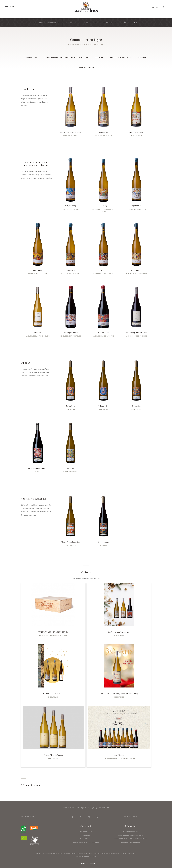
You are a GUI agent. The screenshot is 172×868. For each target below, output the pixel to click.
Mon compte (86, 824)
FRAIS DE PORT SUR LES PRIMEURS (53, 630)
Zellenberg (70, 404)
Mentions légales (131, 830)
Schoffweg (70, 268)
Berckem (70, 466)
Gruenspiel (135, 268)
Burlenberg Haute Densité (135, 330)
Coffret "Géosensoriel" (53, 692)
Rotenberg (37, 268)
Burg (102, 268)
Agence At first (90, 855)
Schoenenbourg (135, 132)
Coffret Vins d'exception (119, 630)
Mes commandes (86, 830)
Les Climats (119, 753)
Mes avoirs (86, 833)
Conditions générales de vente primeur (131, 837)
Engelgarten (135, 206)
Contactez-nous (131, 815)
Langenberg (70, 206)
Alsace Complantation (70, 540)
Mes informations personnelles (86, 840)
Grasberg (102, 206)
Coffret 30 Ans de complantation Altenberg (119, 692)
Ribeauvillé (102, 404)
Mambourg (102, 132)
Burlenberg (102, 330)
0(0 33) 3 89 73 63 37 (99, 806)
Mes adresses (86, 837)
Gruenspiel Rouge (70, 330)
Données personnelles (131, 840)
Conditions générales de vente (131, 833)
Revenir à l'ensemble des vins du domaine (86, 576)
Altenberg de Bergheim (70, 132)
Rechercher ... (131, 23)
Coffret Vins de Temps (53, 753)
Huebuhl (37, 330)
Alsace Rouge (102, 540)
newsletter (28, 815)
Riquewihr (135, 404)
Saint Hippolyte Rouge (37, 466)
